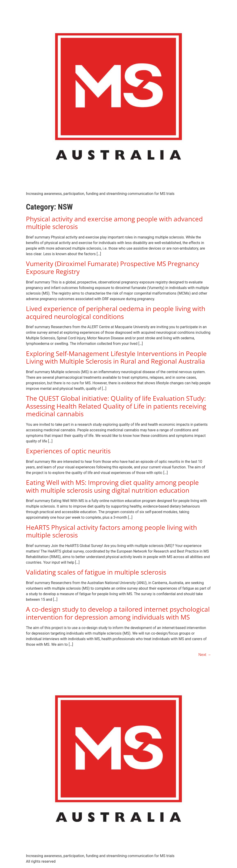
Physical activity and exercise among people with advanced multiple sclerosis (114, 223)
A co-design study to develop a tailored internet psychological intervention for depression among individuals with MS (118, 613)
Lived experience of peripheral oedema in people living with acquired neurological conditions (116, 312)
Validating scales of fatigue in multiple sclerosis (96, 572)
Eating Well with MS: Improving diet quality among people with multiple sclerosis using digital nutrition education (112, 486)
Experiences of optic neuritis (68, 451)
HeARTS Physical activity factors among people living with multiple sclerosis (111, 531)
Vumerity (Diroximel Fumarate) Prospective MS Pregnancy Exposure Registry (112, 267)
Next (205, 655)
